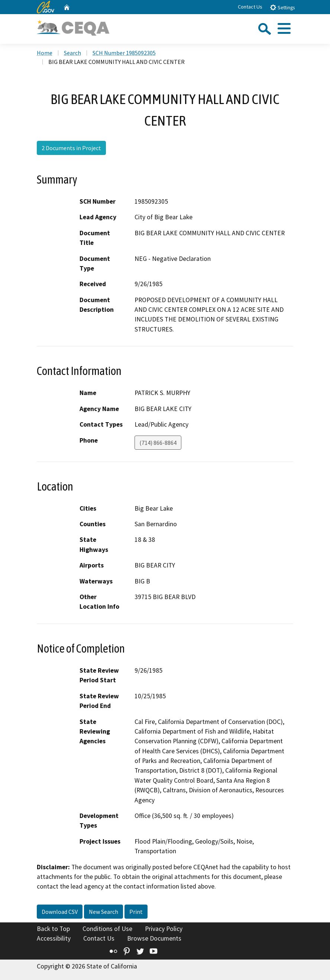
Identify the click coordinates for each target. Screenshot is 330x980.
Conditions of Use (107, 929)
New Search (103, 912)
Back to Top (53, 929)
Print (136, 912)
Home (45, 53)
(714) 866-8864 (158, 443)
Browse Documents (154, 938)
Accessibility (54, 938)
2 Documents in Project (71, 148)
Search (72, 53)
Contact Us (250, 7)
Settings (282, 7)
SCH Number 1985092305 (124, 53)
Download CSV (60, 912)
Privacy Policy (164, 929)
